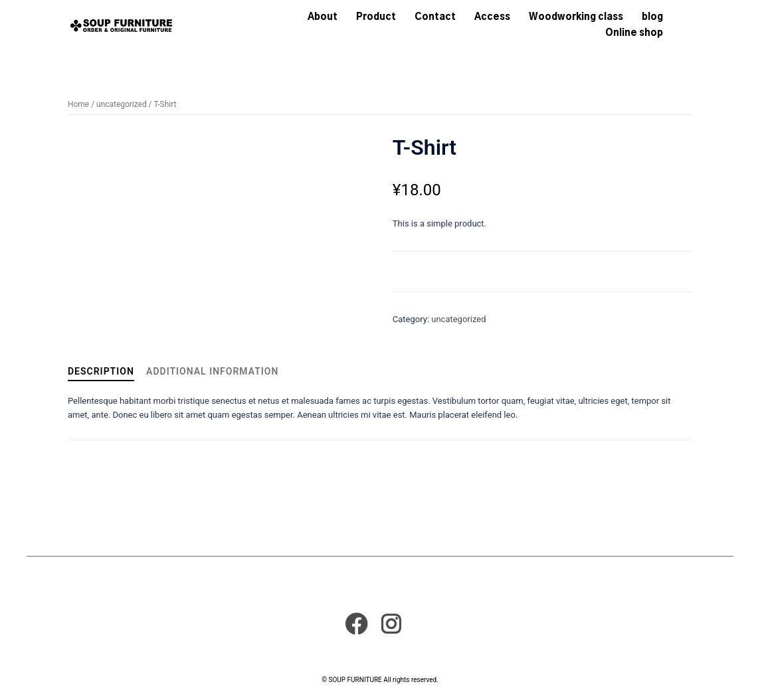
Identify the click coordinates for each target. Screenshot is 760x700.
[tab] (101, 372)
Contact (435, 17)
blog (652, 17)
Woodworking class (576, 17)
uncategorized (122, 104)
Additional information (212, 371)
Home (78, 104)
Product (376, 17)
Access (492, 17)
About (323, 17)
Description (101, 371)
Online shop (634, 33)
